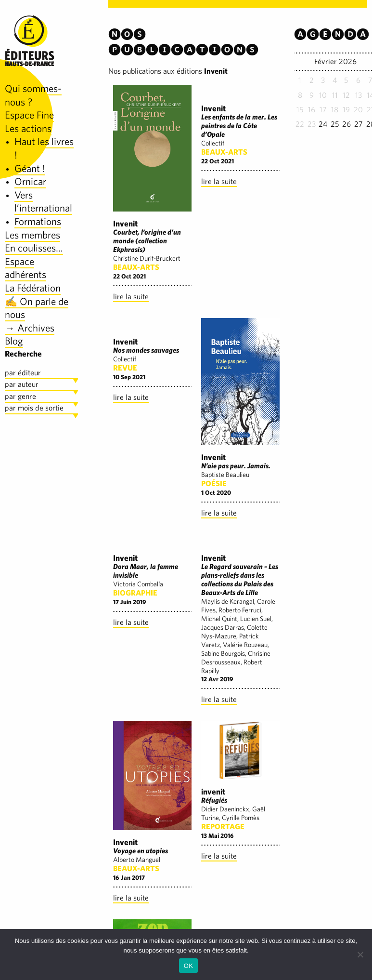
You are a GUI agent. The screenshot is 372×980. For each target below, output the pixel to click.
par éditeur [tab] (23, 373)
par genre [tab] (20, 396)
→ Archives (30, 328)
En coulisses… (34, 248)
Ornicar (30, 181)
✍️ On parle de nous (37, 308)
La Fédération (33, 288)
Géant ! (30, 168)
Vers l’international (43, 202)
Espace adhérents (26, 268)
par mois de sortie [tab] (34, 408)
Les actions (28, 128)
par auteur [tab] (22, 384)
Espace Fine (29, 115)
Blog (14, 341)
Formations (38, 221)
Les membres (32, 235)
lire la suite (131, 297)
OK (188, 966)
